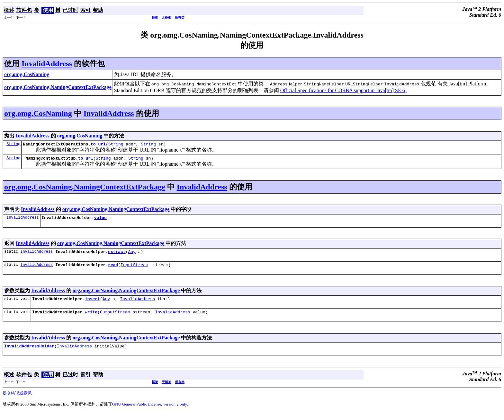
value (100, 220)
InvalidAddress (47, 64)
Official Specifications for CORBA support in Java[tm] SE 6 (343, 90)
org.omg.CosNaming (38, 113)
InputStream (134, 269)
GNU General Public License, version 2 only (150, 412)
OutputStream (115, 319)
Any (132, 255)
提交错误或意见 (17, 401)
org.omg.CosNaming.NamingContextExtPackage (85, 189)
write (91, 319)
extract (117, 255)
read (113, 269)
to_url (98, 145)
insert (92, 304)
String (13, 145)
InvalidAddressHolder (29, 354)
